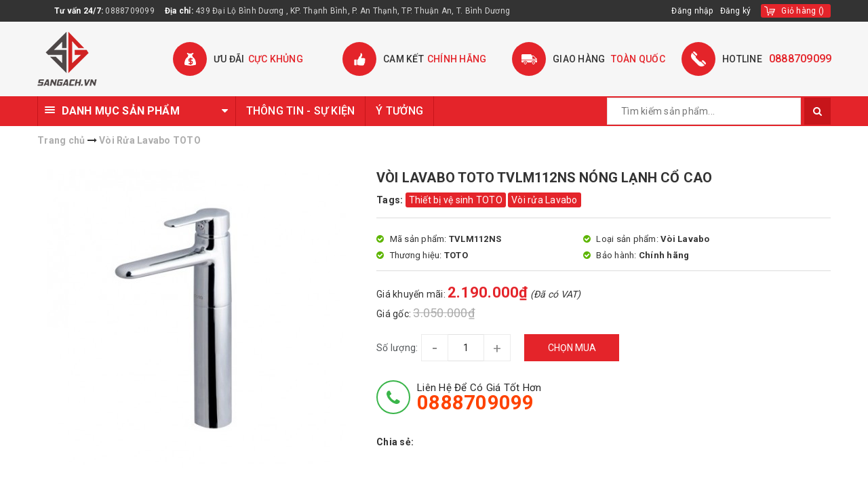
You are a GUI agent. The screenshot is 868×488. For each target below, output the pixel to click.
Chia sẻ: (395, 442)
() (803, 11)
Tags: (391, 200)
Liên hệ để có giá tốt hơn (479, 397)
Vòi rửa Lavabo (545, 200)
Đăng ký (736, 11)
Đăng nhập (692, 11)
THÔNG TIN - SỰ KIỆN (301, 111)
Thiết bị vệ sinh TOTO (456, 200)
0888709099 (130, 11)
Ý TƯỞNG (399, 111)
